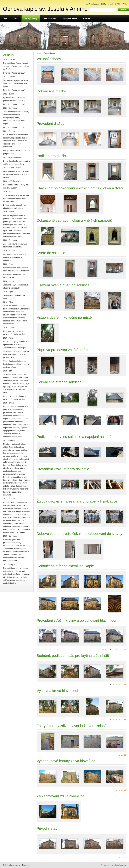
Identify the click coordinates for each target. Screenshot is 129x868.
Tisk (126, 4)
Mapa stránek (108, 4)
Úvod (39, 53)
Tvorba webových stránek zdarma (113, 865)
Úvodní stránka (94, 4)
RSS (119, 4)
